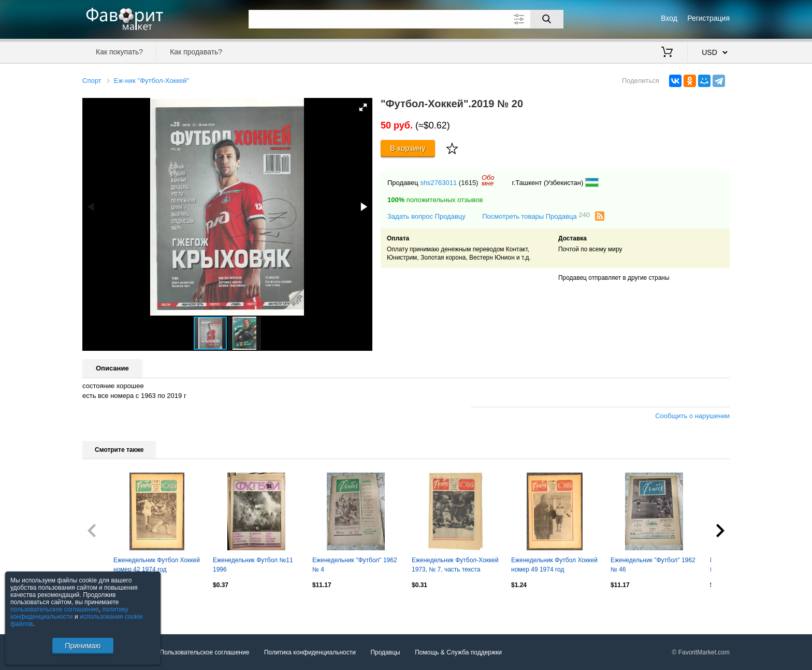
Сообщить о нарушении (692, 416)
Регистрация (708, 18)
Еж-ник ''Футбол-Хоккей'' (152, 81)
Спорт (92, 81)
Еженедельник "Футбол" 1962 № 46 (653, 565)
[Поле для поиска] (406, 19)
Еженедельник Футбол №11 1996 (253, 565)
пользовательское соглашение (55, 609)
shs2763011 (438, 183)
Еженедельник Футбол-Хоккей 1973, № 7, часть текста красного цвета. (455, 566)
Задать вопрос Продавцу (426, 216)
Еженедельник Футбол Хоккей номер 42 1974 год (157, 565)
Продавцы (385, 652)
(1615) (469, 183)
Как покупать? (119, 52)
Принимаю (83, 646)
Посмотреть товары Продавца (536, 216)
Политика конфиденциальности (310, 652)
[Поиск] (547, 19)
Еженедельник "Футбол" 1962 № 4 (355, 565)
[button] (363, 107)
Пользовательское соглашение (205, 652)
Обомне (488, 180)
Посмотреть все (105, 607)
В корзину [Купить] (408, 148)
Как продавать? (196, 52)
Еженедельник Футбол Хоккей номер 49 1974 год (554, 565)
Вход (669, 18)
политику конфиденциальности (69, 613)
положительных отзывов (435, 200)
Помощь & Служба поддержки (458, 652)
